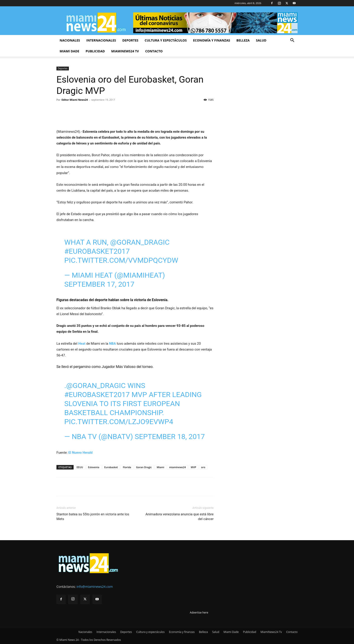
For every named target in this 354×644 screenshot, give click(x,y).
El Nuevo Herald (80, 453)
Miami (160, 467)
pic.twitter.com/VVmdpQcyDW (121, 260)
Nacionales (70, 40)
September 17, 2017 (99, 284)
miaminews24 (177, 467)
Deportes (130, 40)
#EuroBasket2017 (97, 251)
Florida (127, 467)
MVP (193, 467)
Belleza (243, 40)
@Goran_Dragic (140, 242)
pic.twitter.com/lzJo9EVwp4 (119, 422)
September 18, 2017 (170, 437)
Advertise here (199, 613)
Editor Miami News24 (75, 100)
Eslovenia (94, 467)
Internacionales (101, 40)
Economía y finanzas (212, 40)
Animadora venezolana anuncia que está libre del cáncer (179, 517)
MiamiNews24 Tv (125, 51)
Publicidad (95, 51)
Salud (261, 40)
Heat (82, 344)
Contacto (154, 51)
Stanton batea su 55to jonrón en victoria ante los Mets (93, 517)
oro (203, 467)
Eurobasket (111, 467)
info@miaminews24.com (95, 587)
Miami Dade (69, 51)
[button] (292, 41)
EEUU (80, 467)
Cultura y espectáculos (166, 40)
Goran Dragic (144, 467)
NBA (113, 344)
